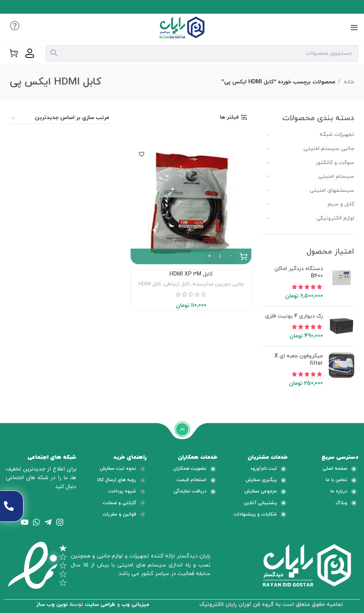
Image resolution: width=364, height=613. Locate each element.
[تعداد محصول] (220, 256)
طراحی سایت (100, 605)
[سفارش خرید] (60, 118)
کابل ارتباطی (177, 284)
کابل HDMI (150, 284)
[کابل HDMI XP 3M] (191, 204)
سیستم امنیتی (336, 176)
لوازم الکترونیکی (335, 218)
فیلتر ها (229, 118)
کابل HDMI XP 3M (191, 274)
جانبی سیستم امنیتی (329, 149)
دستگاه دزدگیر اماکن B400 (299, 273)
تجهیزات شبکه (337, 134)
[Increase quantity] (209, 256)
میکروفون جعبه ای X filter (299, 360)
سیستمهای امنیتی (332, 190)
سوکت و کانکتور (335, 163)
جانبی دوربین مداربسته (218, 284)
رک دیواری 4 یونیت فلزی (294, 316)
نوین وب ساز (52, 605)
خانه (349, 82)
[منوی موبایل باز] (354, 27)
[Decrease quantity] (231, 256)
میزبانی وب (135, 605)
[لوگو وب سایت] (182, 27)
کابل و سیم (341, 204)
